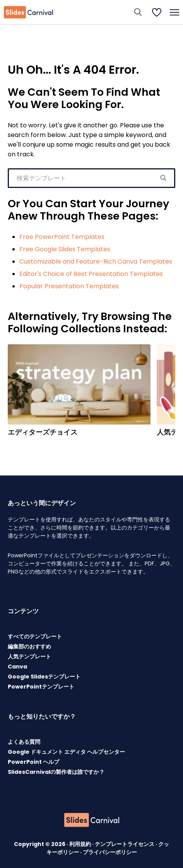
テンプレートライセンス (125, 844)
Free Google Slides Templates (65, 249)
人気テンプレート (29, 656)
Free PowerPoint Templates (62, 237)
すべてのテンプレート (35, 636)
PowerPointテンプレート (41, 687)
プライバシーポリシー (110, 852)
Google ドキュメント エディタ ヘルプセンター (66, 752)
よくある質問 (24, 742)
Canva (17, 667)
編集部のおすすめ (29, 646)
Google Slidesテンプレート (44, 677)
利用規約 (81, 844)
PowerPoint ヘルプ (33, 762)
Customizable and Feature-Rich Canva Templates (96, 261)
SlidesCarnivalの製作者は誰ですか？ (56, 772)
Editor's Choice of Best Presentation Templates (91, 274)
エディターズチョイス (43, 432)
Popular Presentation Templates (69, 286)
